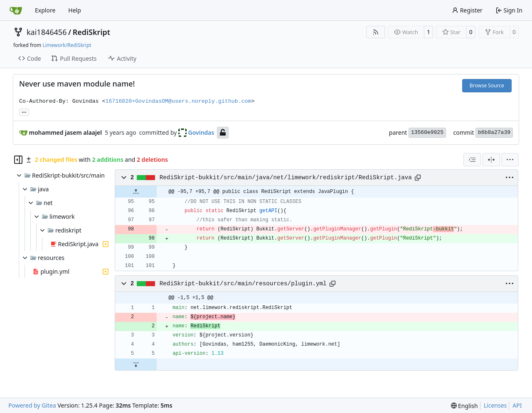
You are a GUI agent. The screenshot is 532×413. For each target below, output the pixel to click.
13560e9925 (427, 132)
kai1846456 (47, 32)
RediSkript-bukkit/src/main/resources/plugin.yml (243, 284)
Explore (45, 10)
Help (75, 10)
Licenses (495, 405)
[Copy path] (418, 178)
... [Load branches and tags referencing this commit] (24, 111)
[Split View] (491, 160)
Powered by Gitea (32, 405)
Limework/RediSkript (67, 45)
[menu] (510, 160)
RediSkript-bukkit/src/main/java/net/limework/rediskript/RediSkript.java (286, 178)
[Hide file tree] (18, 160)
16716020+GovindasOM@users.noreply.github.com (178, 101)
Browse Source (487, 85)
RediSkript (91, 32)
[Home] (16, 10)
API (517, 405)
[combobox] (472, 160)
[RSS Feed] (376, 32)
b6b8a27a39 (494, 132)
